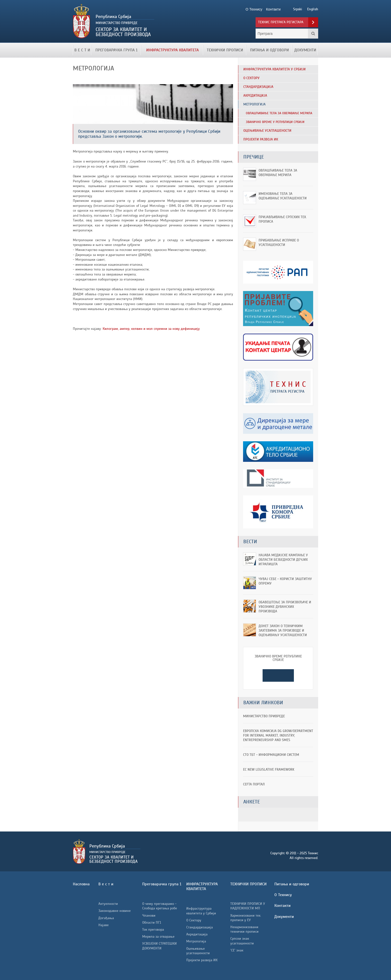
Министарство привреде (264, 716)
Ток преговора (153, 930)
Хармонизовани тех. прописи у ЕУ (246, 918)
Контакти (282, 906)
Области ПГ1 (152, 923)
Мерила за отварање (158, 937)
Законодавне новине (115, 911)
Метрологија (196, 941)
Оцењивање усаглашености (198, 951)
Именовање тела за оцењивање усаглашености (283, 196)
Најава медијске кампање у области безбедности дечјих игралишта (283, 560)
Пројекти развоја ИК (202, 960)
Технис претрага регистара (281, 22)
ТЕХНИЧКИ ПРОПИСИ (225, 50)
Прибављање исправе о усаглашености (279, 243)
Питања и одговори (269, 50)
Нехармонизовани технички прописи (244, 929)
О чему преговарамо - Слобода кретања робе (160, 906)
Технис (130, 21)
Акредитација (197, 934)
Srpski (298, 9)
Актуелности (108, 904)
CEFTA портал (254, 784)
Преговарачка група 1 (116, 50)
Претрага (313, 34)
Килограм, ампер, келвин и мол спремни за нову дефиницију (151, 329)
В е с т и (82, 50)
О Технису (283, 895)
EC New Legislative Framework (269, 769)
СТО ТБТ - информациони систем (271, 755)
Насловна (81, 884)
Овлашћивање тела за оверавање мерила (278, 173)
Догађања (106, 918)
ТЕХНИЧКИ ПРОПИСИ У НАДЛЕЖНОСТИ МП (248, 906)
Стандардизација (200, 927)
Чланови (149, 916)
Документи (305, 50)
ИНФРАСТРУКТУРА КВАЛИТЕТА (172, 50)
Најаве (104, 925)
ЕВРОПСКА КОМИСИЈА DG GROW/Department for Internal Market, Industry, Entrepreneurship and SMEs (278, 735)
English (313, 9)
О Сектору (194, 920)
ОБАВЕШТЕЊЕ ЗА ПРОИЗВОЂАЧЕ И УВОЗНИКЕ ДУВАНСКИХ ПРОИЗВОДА (285, 607)
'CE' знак (237, 950)
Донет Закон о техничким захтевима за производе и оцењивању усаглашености (283, 631)
